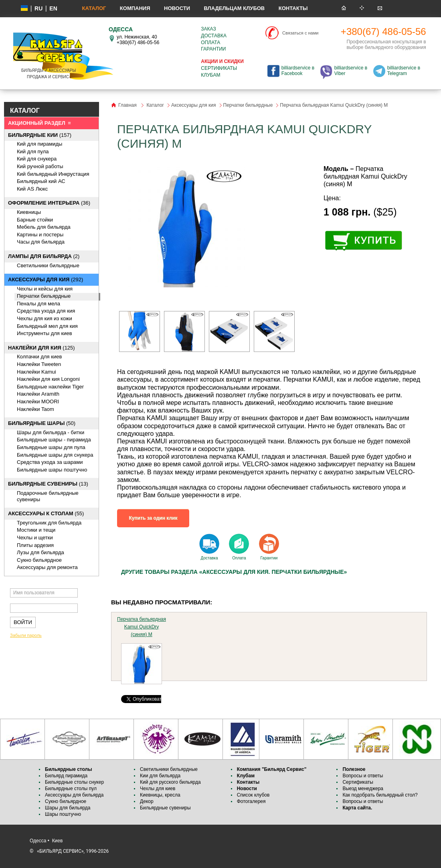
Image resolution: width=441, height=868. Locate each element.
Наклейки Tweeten (39, 364)
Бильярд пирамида (66, 776)
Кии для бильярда (160, 776)
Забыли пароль (26, 635)
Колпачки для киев (39, 357)
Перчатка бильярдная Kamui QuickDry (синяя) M (142, 627)
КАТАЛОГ (25, 111)
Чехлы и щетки (35, 538)
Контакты (293, 8)
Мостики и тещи (36, 530)
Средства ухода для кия (46, 311)
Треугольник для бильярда (49, 523)
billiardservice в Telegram (404, 71)
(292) (46, 280)
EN (53, 8)
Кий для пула (33, 151)
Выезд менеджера (363, 789)
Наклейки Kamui (36, 372)
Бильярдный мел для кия (47, 326)
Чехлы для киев (158, 789)
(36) (49, 203)
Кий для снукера (37, 159)
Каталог (94, 8)
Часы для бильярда (41, 242)
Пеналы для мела (38, 304)
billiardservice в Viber (351, 71)
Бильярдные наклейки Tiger (50, 387)
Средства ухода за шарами (50, 462)
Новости (177, 8)
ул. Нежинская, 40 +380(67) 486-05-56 (138, 40)
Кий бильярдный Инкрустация (53, 174)
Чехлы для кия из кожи (45, 318)
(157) (40, 135)
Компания (135, 8)
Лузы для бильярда (40, 552)
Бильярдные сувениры (165, 808)
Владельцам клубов (234, 8)
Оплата (210, 43)
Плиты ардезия (35, 545)
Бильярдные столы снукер (74, 782)
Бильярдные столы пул (71, 789)
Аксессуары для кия (194, 105)
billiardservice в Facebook (298, 71)
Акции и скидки (222, 61)
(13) (48, 484)
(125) (41, 348)
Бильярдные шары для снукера (55, 455)
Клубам (210, 75)
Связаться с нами (300, 33)
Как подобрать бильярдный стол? (380, 795)
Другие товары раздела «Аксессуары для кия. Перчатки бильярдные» (234, 572)
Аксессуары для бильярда (74, 795)
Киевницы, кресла (160, 795)
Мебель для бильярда (44, 227)
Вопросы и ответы (363, 776)
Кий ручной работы (40, 166)
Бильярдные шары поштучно (52, 470)
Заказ (208, 29)
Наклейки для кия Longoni (48, 379)
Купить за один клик (153, 518)
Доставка (214, 36)
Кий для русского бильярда (170, 782)
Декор (147, 801)
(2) (44, 256)
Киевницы (29, 212)
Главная (127, 105)
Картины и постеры (40, 235)
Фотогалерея (251, 801)
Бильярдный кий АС (41, 181)
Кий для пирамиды (39, 144)
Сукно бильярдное (39, 560)
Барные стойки (35, 220)
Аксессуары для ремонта (47, 567)
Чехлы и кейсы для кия (45, 289)
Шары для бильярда (68, 808)
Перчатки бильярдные (44, 296)
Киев (58, 841)
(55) (46, 513)
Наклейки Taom (35, 409)
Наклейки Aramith (38, 394)
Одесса (38, 841)
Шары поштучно (63, 814)
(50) (42, 423)
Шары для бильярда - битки (51, 432)
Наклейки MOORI (38, 401)
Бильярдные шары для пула (51, 447)
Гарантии (213, 49)
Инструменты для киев (45, 333)
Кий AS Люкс (32, 189)
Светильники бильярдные (48, 265)
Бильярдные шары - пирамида (54, 440)
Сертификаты (219, 68)
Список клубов (253, 795)
